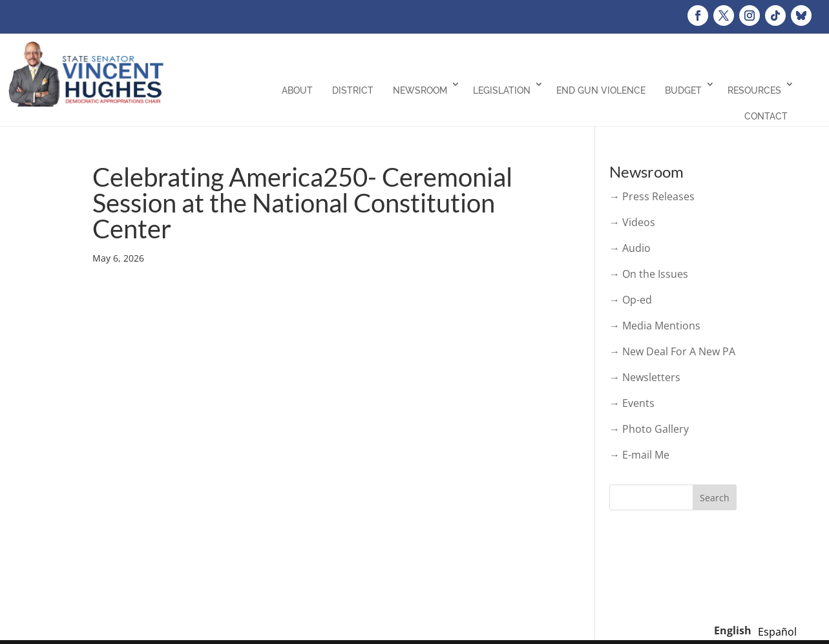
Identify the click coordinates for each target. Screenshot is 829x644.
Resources (754, 90)
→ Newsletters (645, 377)
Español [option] (777, 632)
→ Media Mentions (655, 326)
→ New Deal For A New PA (672, 351)
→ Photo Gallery (649, 429)
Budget (683, 90)
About (297, 90)
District (353, 90)
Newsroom (420, 90)
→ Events (632, 403)
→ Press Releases (652, 196)
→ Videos (632, 222)
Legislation (502, 90)
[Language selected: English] (759, 630)
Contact (766, 116)
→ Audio (630, 248)
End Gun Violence (601, 90)
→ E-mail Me (639, 455)
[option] (777, 632)
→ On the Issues (649, 274)
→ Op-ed (631, 300)
